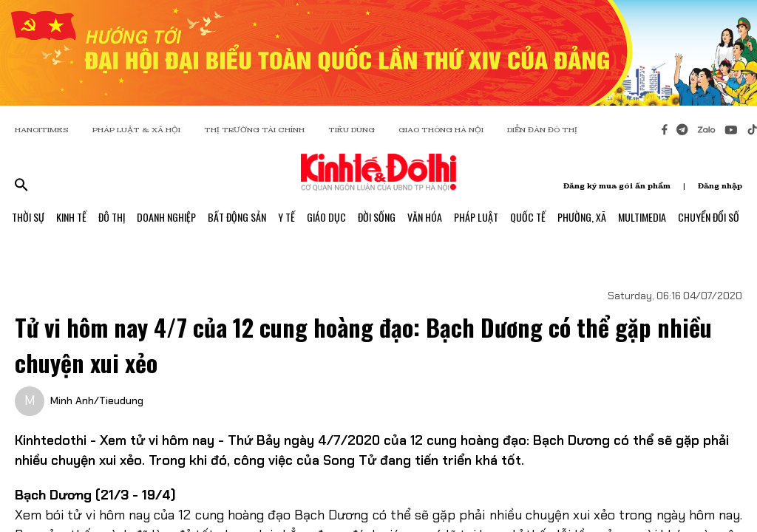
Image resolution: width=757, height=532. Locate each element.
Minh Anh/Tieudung (97, 400)
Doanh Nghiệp (166, 217)
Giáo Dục (326, 217)
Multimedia (642, 217)
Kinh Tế (71, 217)
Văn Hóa (425, 217)
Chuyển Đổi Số (709, 217)
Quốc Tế (528, 217)
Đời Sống (377, 217)
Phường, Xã (582, 217)
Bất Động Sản (237, 217)
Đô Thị (112, 217)
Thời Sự (28, 217)
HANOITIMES (42, 130)
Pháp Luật (476, 217)
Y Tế (286, 217)
